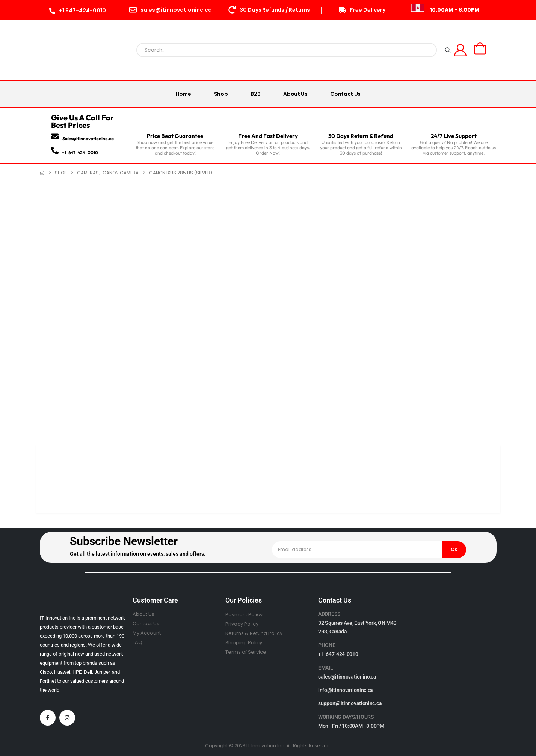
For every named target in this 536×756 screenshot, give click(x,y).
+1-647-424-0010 (80, 152)
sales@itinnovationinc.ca (347, 677)
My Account (147, 633)
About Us (295, 94)
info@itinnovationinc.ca (346, 690)
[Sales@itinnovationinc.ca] (55, 136)
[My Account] (461, 50)
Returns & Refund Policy (254, 633)
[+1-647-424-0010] (55, 150)
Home (183, 94)
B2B (255, 94)
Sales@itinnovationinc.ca (88, 139)
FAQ (137, 642)
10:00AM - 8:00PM (455, 10)
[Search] (448, 50)
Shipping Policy (244, 643)
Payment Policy (244, 614)
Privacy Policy (242, 624)
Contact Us (345, 94)
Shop (221, 94)
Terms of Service (246, 652)
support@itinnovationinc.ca (350, 703)
